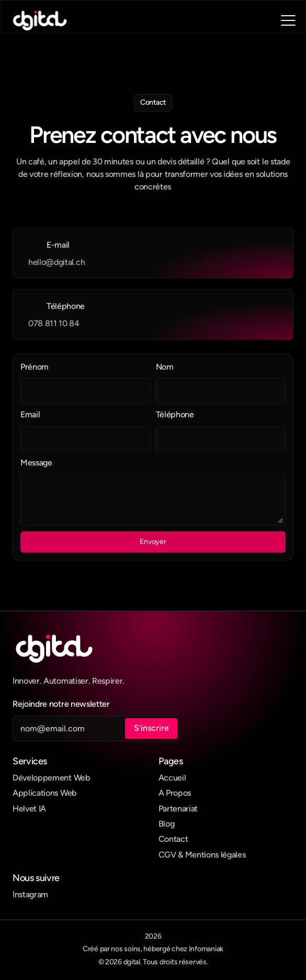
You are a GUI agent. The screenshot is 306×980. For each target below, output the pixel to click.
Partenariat (178, 809)
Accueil (172, 778)
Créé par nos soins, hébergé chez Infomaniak (153, 949)
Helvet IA (29, 809)
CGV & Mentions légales (202, 855)
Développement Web (51, 778)
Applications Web (44, 793)
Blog (167, 824)
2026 (153, 936)
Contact (173, 839)
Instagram (30, 894)
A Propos (175, 793)
